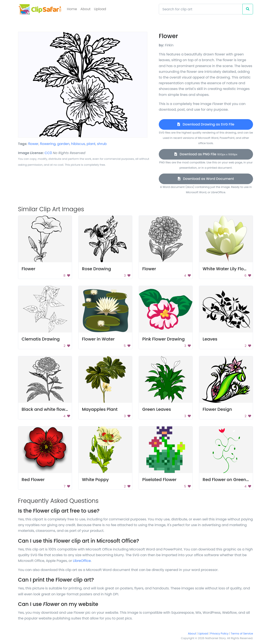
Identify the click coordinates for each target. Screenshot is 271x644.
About (86, 9)
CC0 (48, 153)
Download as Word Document (206, 179)
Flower (28, 269)
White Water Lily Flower (227, 269)
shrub (102, 144)
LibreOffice (82, 561)
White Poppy (95, 480)
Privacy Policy (219, 634)
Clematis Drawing (41, 339)
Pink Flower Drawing (163, 339)
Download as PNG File (206, 154)
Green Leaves (157, 409)
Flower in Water (98, 339)
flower (33, 144)
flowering (48, 144)
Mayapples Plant (100, 409)
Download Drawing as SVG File (206, 124)
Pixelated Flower (159, 480)
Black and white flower (46, 409)
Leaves (210, 339)
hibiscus (78, 144)
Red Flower (33, 480)
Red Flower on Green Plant (230, 480)
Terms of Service (242, 634)
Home (72, 9)
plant (91, 144)
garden (63, 144)
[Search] (201, 9)
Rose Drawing (96, 269)
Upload (100, 9)
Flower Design (217, 409)
